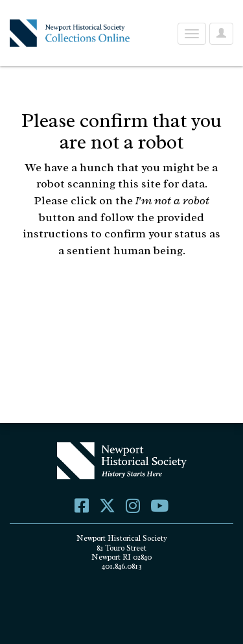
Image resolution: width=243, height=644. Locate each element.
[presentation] (128, 300)
